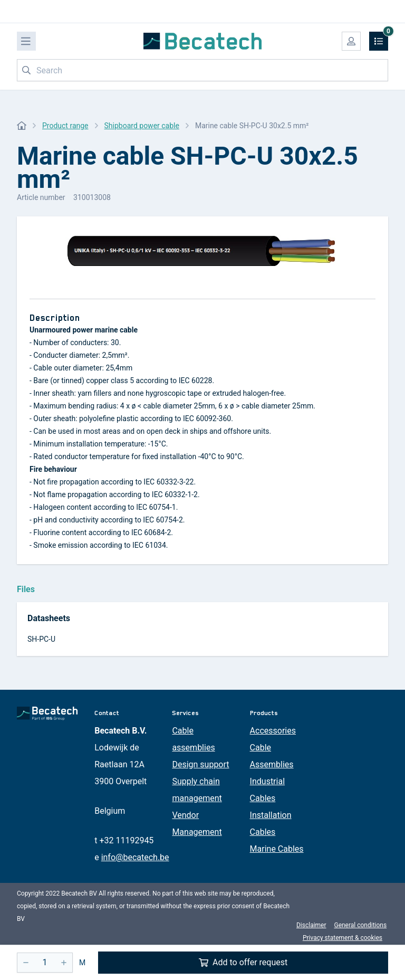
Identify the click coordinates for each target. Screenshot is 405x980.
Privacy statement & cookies (343, 938)
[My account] (351, 41)
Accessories (273, 731)
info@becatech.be (135, 857)
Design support (200, 764)
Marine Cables (277, 849)
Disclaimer (311, 925)
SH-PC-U (41, 639)
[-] (26, 963)
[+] (64, 963)
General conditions (360, 925)
